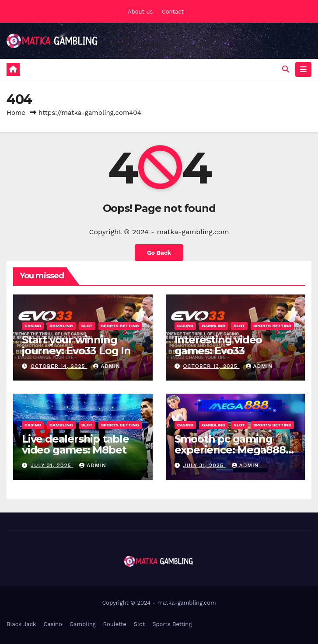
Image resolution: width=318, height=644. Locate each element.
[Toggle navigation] (303, 69)
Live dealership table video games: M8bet (75, 444)
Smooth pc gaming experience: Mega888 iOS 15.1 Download (230, 450)
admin (107, 366)
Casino (33, 326)
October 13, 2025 (211, 366)
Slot (87, 326)
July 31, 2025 (52, 465)
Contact (173, 12)
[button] (286, 69)
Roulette (115, 624)
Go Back (159, 253)
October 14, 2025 (59, 366)
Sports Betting (120, 326)
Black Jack (21, 624)
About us (140, 12)
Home (16, 113)
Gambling (61, 326)
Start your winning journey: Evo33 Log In (76, 345)
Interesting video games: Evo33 (218, 345)
